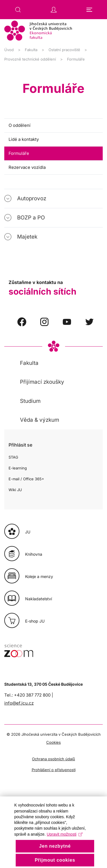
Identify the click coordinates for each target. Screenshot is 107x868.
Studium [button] (30, 401)
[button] (18, 10)
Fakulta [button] (29, 363)
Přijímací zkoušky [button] (42, 382)
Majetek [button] (27, 237)
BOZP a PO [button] (31, 218)
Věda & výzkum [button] (40, 420)
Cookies (53, 742)
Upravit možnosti (65, 844)
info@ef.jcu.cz (19, 703)
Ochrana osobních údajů (53, 759)
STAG (13, 457)
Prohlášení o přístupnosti (54, 770)
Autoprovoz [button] (32, 198)
